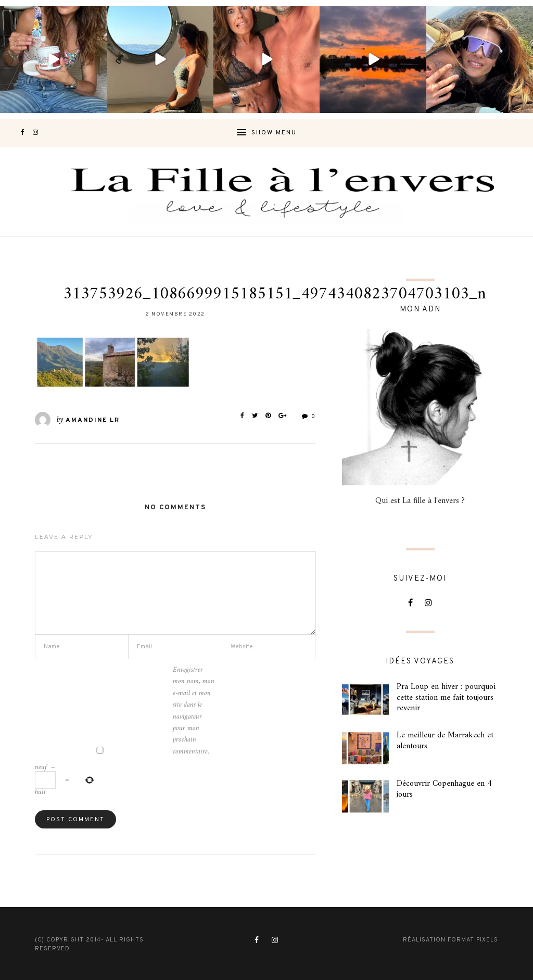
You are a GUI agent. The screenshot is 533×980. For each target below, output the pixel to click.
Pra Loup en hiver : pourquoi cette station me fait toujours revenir (446, 698)
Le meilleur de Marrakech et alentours (445, 741)
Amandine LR (93, 420)
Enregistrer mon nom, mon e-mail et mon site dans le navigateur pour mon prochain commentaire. (194, 711)
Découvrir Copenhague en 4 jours (444, 789)
